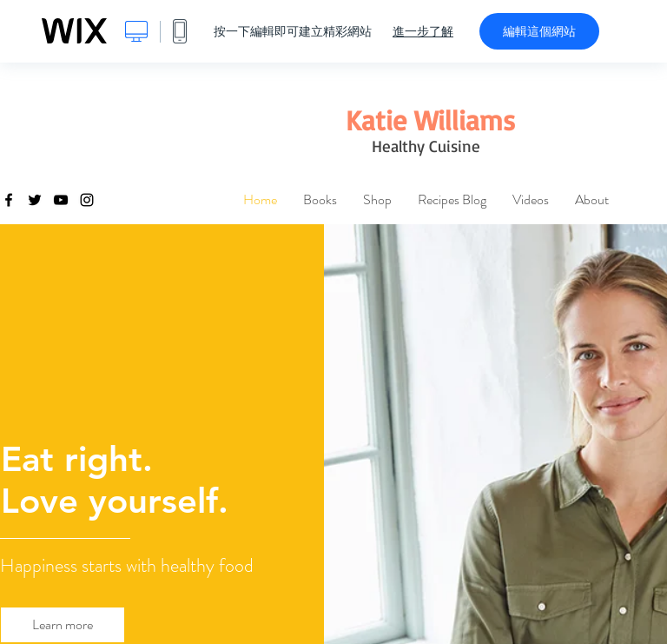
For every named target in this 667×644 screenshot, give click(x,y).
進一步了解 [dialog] (423, 31)
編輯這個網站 (539, 31)
